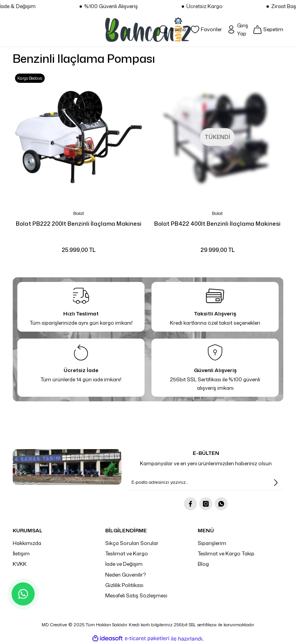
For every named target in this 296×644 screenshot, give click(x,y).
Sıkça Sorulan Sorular (132, 543)
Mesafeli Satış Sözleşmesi (136, 595)
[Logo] (148, 29)
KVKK (20, 564)
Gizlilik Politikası (124, 585)
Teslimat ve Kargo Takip (226, 553)
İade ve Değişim (124, 564)
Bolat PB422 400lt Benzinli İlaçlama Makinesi (217, 224)
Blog (203, 564)
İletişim (21, 553)
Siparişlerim (212, 543)
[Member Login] (237, 30)
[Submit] (276, 483)
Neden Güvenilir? (126, 575)
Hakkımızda (27, 543)
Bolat (79, 213)
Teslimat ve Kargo (127, 553)
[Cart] (268, 30)
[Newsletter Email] (206, 483)
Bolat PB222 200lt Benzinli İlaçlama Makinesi (79, 224)
